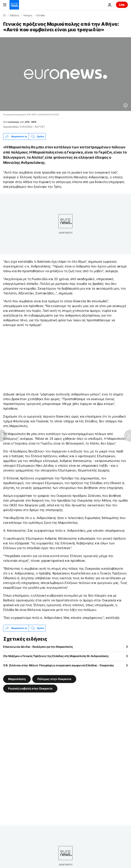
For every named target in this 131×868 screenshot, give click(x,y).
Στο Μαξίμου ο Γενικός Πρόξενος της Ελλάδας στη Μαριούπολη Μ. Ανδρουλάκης (56, 656)
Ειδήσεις (15, 15)
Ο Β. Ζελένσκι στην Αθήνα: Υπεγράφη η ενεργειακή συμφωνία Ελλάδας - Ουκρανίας (59, 665)
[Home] (4, 15)
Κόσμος (28, 15)
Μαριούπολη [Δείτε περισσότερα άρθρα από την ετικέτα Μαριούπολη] (17, 679)
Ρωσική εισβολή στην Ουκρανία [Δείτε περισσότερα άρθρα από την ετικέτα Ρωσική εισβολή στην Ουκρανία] (30, 688)
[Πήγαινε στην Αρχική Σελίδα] (14, 5)
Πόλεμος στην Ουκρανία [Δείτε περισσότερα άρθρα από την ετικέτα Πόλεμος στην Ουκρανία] (54, 679)
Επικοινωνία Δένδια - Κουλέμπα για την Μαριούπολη (38, 647)
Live (122, 5)
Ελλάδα (41, 15)
